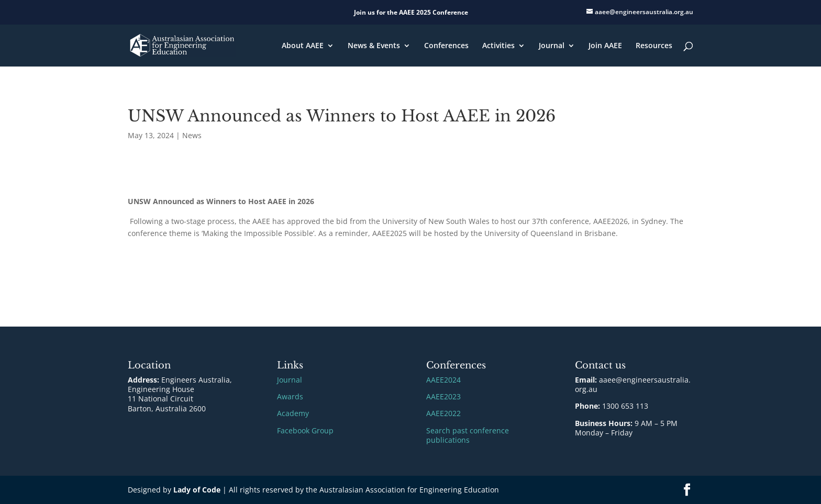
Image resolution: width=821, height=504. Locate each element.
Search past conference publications (468, 435)
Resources (654, 46)
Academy (293, 413)
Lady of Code (197, 490)
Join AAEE (605, 46)
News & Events (374, 46)
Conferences (446, 46)
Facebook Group (305, 430)
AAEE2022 (443, 413)
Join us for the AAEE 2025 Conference (411, 12)
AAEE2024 (443, 380)
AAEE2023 (443, 396)
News (192, 135)
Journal (552, 46)
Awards (290, 396)
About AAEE (303, 46)
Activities (498, 46)
